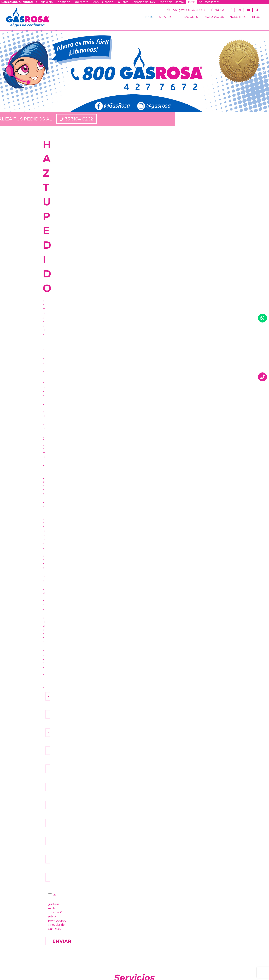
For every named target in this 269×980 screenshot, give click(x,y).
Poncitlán (165, 2)
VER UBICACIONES (197, 352)
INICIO (149, 17)
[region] (134, 71)
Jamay (180, 2)
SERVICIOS (167, 17)
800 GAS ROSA (88, 830)
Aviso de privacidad (103, 935)
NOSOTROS (238, 17)
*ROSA (218, 10)
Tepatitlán (63, 2)
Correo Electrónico (183, 907)
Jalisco (189, 925)
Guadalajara (44, 2)
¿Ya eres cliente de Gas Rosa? (189, 915)
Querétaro (81, 2)
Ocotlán (108, 2)
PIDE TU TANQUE (134, 352)
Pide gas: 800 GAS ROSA (186, 10)
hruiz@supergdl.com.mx (162, 743)
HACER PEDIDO (72, 636)
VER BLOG (197, 636)
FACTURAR (134, 636)
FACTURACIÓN (214, 17)
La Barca (122, 2)
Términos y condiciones (131, 935)
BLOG (256, 17)
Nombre (177, 898)
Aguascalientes (209, 2)
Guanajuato (192, 934)
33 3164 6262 (173, 119)
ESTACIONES (189, 17)
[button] (5, 71)
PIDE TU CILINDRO (72, 352)
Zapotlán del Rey (144, 2)
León (95, 2)
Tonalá (191, 2)
